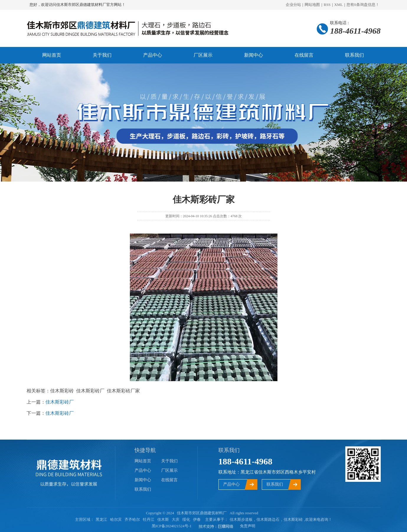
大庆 (176, 519)
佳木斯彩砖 (293, 519)
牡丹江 (149, 519)
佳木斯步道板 (241, 519)
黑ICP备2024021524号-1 (172, 526)
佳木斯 (163, 519)
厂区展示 (203, 55)
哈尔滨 (116, 519)
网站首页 (52, 55)
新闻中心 (254, 55)
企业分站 (293, 5)
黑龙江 (101, 519)
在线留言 (304, 55)
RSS (327, 5)
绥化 (186, 519)
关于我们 (102, 55)
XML (339, 5)
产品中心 (153, 55)
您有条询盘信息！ (363, 5)
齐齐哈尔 (132, 519)
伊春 (197, 519)
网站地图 (312, 5)
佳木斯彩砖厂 (60, 402)
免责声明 (248, 526)
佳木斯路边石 (268, 519)
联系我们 (354, 55)
